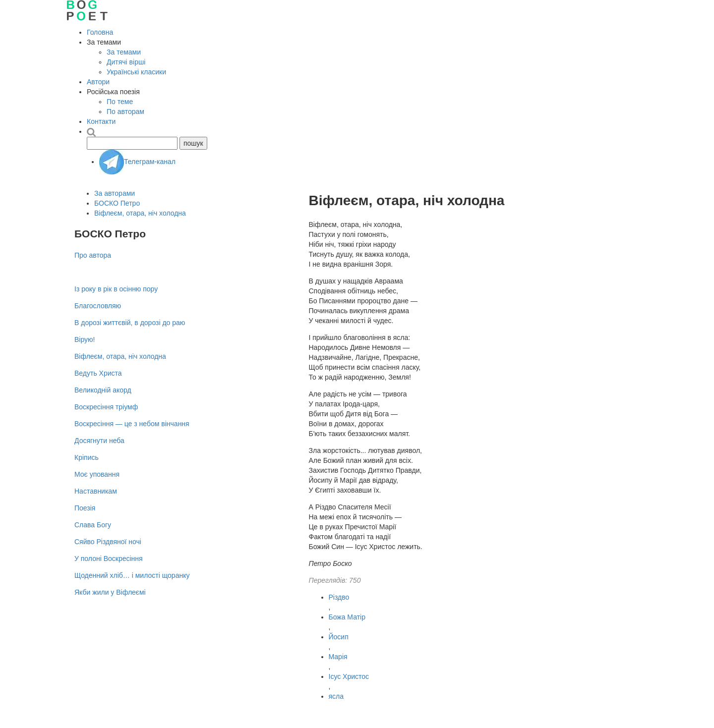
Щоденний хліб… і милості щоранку (132, 575)
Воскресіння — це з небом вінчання (132, 424)
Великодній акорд (103, 390)
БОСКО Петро (117, 203)
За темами (124, 52)
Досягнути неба (99, 441)
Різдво (339, 597)
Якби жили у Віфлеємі (110, 592)
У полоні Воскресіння (109, 559)
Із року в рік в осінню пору (116, 289)
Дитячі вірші (126, 62)
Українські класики (136, 72)
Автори (98, 82)
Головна (100, 32)
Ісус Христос (349, 676)
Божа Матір (347, 617)
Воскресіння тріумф (106, 407)
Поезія (85, 508)
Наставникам (96, 491)
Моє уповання (97, 474)
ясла (336, 696)
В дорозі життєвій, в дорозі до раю (130, 323)
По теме (120, 102)
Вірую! (85, 339)
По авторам (125, 112)
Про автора (93, 255)
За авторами (115, 193)
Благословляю (98, 306)
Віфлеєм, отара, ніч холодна (140, 213)
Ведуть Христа (98, 373)
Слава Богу (93, 525)
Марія (338, 657)
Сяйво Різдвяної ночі (108, 542)
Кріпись (87, 457)
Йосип (339, 637)
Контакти (101, 121)
